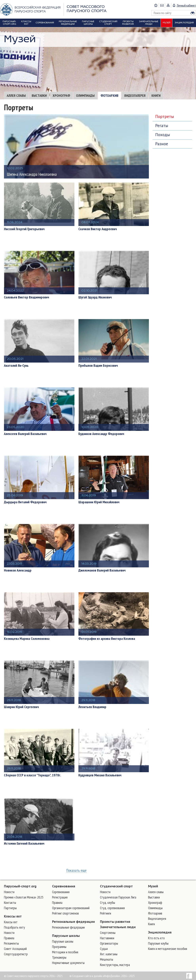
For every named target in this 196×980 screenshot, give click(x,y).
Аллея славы (16, 95)
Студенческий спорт (116, 886)
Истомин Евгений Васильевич (24, 843)
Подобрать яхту (14, 927)
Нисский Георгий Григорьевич (24, 229)
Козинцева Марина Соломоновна (27, 639)
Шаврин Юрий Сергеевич (21, 707)
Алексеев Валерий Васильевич (25, 434)
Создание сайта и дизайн (87, 976)
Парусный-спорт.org (20, 886)
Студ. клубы (108, 903)
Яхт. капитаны (109, 954)
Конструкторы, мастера (115, 965)
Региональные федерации (73, 922)
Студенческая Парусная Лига (118, 897)
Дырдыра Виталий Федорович (25, 502)
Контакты (10, 903)
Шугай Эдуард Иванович (95, 297)
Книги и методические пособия (168, 949)
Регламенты (11, 943)
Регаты (162, 126)
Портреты (165, 116)
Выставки (39, 95)
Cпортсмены (108, 933)
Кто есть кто (156, 938)
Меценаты (107, 959)
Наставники (107, 938)
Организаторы (109, 943)
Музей (153, 886)
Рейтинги (106, 913)
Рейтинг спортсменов (65, 913)
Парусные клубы (158, 943)
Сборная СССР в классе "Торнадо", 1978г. (32, 775)
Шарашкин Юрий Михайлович (99, 502)
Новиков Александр (18, 570)
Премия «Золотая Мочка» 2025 (24, 897)
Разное (162, 144)
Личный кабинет (186, 5)
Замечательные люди (118, 927)
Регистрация (60, 897)
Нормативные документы (68, 963)
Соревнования (64, 886)
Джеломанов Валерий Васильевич (102, 570)
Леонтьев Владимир (92, 707)
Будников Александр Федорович (101, 434)
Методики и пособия (65, 952)
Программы (59, 947)
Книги (156, 95)
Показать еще (76, 870)
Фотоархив (109, 95)
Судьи (104, 949)
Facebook (189, 976)
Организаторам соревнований (71, 908)
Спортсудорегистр (16, 954)
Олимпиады (85, 95)
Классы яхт (13, 916)
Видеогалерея (135, 95)
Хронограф (61, 95)
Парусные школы (66, 936)
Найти (193, 13)
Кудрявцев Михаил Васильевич (100, 775)
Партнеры (10, 908)
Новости (9, 892)
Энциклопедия (160, 932)
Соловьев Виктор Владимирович (27, 297)
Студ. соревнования (112, 908)
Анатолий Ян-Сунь (16, 366)
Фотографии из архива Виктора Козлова (107, 639)
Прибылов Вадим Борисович (98, 366)
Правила (9, 938)
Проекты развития (115, 922)
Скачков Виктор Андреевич (98, 229)
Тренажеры (59, 957)
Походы (163, 135)
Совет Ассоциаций (15, 949)
